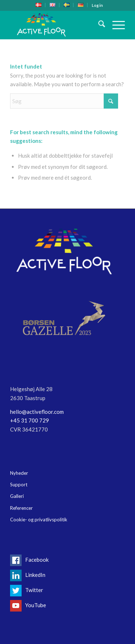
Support (19, 485)
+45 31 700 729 (30, 420)
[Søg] (98, 25)
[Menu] (115, 25)
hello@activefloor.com (37, 412)
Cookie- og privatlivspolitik (39, 520)
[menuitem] (39, 5)
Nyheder (19, 473)
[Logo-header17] (56, 25)
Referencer (21, 508)
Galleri (17, 496)
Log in (97, 5)
